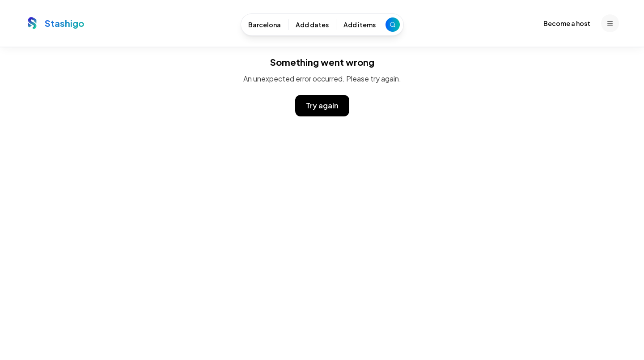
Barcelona (265, 25)
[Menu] (610, 23)
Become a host (567, 23)
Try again (322, 105)
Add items (360, 25)
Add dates (312, 25)
